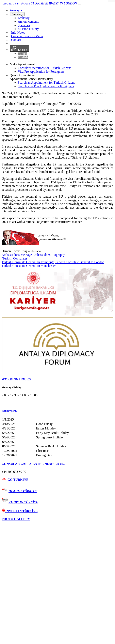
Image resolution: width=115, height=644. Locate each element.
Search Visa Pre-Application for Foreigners (46, 86)
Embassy (17, 14)
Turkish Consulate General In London (80, 262)
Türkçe (22, 54)
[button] (57, 411)
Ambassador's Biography (49, 255)
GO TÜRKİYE (18, 480)
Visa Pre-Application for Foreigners (41, 72)
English (20, 49)
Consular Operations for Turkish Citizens (45, 68)
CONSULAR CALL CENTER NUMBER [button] (33, 464)
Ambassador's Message (17, 255)
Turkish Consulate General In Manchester (29, 266)
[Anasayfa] (16, 10)
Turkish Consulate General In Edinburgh (28, 262)
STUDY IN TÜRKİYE (23, 502)
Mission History (28, 29)
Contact (16, 40)
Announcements (28, 21)
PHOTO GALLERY (16, 519)
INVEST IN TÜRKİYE (20, 511)
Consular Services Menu (27, 36)
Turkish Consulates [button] (14, 258)
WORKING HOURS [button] (16, 379)
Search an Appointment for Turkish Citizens (46, 83)
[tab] (57, 379)
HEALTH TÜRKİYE (23, 491)
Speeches (24, 25)
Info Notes (18, 32)
